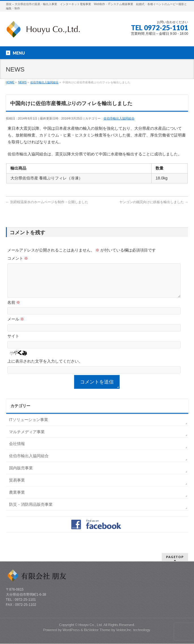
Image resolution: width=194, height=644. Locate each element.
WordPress (71, 630)
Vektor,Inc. (124, 630)
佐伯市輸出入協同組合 (119, 118)
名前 (14, 309)
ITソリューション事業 (29, 426)
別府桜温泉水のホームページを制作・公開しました (47, 202)
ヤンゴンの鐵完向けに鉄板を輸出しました (154, 202)
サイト (13, 343)
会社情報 (17, 450)
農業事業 (17, 499)
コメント (18, 258)
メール (16, 326)
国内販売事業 (21, 475)
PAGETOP (175, 557)
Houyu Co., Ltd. (90, 625)
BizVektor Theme (97, 630)
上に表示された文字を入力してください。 (45, 368)
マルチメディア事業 (27, 439)
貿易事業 (17, 487)
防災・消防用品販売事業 (31, 511)
